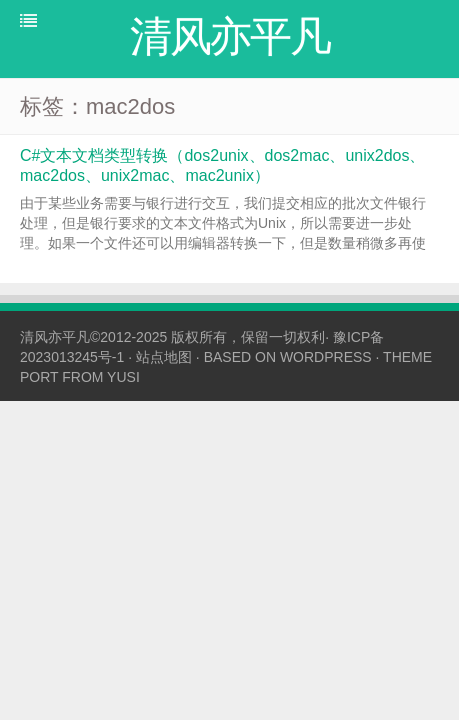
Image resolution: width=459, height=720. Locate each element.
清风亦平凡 (55, 337)
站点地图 (164, 357)
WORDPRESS (326, 357)
